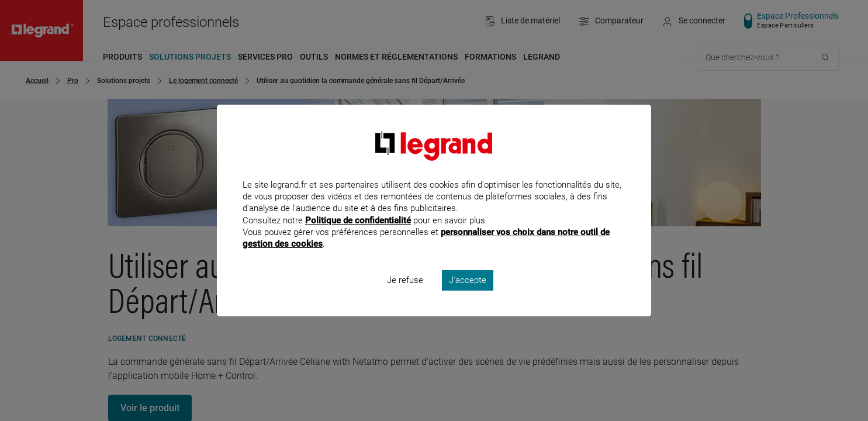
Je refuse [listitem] (405, 296)
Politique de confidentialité (358, 236)
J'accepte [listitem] (468, 296)
